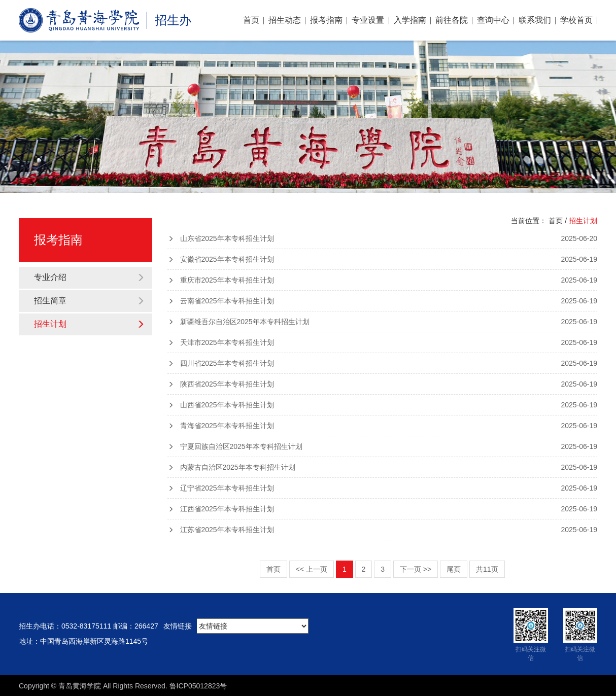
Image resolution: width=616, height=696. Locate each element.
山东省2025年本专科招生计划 (383, 238)
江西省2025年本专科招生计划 (383, 509)
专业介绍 (89, 277)
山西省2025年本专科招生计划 (383, 405)
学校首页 (576, 20)
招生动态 (285, 20)
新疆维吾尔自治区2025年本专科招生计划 (383, 322)
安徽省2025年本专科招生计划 (383, 259)
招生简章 (89, 301)
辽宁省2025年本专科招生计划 (383, 488)
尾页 (454, 569)
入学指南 (410, 20)
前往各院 (452, 20)
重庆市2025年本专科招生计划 (383, 280)
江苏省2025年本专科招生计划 (383, 530)
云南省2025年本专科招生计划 (383, 301)
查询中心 (493, 20)
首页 (251, 20)
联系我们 (535, 20)
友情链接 (178, 626)
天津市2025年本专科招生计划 (383, 342)
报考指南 (326, 20)
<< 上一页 (312, 569)
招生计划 (89, 324)
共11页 (487, 569)
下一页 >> (416, 569)
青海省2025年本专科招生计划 (383, 426)
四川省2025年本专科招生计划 (383, 363)
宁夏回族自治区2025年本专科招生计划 (383, 446)
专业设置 (368, 20)
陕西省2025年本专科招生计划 (383, 384)
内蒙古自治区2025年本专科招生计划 (383, 467)
